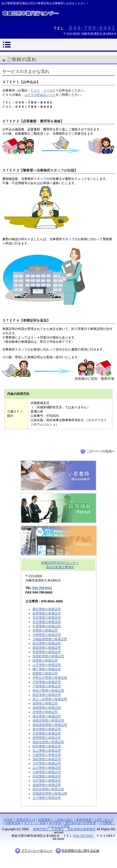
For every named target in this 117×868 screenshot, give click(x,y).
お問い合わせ (104, 820)
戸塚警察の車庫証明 (47, 686)
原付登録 (55, 823)
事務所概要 (84, 820)
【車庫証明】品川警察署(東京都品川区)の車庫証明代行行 (58, 16)
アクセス (58, 541)
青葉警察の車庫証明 (47, 652)
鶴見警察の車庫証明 (47, 695)
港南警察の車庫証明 (47, 708)
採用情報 (58, 508)
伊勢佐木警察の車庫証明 (50, 678)
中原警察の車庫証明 (47, 626)
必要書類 (58, 475)
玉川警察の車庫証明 (47, 798)
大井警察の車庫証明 (47, 763)
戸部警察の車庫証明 (47, 682)
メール (48, 90)
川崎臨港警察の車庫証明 (50, 639)
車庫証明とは (26, 820)
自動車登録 (13, 823)
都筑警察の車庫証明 (47, 648)
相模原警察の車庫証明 (48, 720)
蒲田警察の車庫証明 (47, 759)
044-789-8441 (92, 28)
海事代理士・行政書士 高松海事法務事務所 (64, 829)
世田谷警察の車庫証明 (48, 789)
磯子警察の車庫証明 (47, 669)
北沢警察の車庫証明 (47, 781)
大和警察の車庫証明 (47, 733)
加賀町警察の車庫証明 (48, 656)
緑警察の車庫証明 (45, 660)
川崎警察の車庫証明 (47, 635)
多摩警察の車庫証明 (47, 613)
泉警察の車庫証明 (45, 712)
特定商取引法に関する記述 (80, 851)
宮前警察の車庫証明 (47, 618)
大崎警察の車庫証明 (47, 772)
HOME (8, 820)
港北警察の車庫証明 (47, 643)
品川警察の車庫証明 (47, 768)
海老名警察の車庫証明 (48, 742)
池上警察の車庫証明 (47, 750)
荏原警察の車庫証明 (47, 776)
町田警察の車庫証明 (47, 746)
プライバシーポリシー (37, 851)
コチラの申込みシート (40, 95)
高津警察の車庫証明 (47, 622)
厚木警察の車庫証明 (47, 729)
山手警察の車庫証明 (47, 665)
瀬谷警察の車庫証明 (47, 716)
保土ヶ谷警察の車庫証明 (50, 699)
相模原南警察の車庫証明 (50, 725)
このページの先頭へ (101, 451)
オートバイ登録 (35, 823)
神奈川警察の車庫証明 (48, 690)
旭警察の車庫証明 (45, 703)
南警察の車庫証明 (45, 673)
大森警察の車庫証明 (47, 755)
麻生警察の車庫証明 (47, 609)
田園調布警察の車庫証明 (50, 793)
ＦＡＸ (35, 90)
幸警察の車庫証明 (45, 630)
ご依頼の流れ (63, 820)
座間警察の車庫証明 (47, 738)
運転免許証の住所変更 (80, 823)
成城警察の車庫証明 (47, 785)
